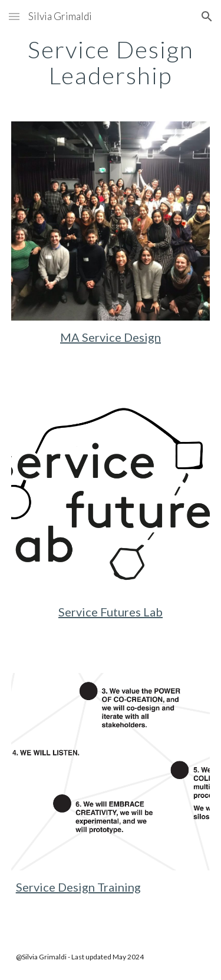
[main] (111, 62)
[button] (14, 16)
